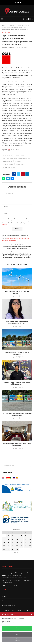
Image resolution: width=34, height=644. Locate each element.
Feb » (19, 553)
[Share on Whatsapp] (4, 178)
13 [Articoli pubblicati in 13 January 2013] (30, 539)
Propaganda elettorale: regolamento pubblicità (17, 610)
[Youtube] (18, 2)
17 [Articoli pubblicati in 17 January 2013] (17, 542)
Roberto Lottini (11, 47)
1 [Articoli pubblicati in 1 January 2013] (8, 536)
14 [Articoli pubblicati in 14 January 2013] (4, 542)
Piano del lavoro (20, 164)
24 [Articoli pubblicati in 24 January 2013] (17, 546)
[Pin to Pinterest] (23, 174)
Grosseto (12, 25)
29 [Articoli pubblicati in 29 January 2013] (8, 549)
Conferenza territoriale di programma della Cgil (16, 158)
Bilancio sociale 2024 (8, 606)
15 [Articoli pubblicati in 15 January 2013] (8, 542)
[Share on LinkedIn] (27, 174)
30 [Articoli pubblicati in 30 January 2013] (13, 549)
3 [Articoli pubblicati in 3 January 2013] (17, 536)
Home (3, 25)
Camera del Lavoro (8, 155)
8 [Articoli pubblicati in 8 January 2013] (8, 539)
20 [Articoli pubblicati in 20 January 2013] (30, 542)
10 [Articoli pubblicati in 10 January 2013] (17, 539)
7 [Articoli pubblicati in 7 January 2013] (4, 539)
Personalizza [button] (17, 640)
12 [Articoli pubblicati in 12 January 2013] (26, 539)
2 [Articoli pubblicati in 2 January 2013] (13, 536)
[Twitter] (15, 2)
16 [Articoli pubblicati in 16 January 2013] (13, 542)
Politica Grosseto (22, 25)
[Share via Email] (12, 178)
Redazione (5, 601)
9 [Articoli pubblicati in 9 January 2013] (13, 539)
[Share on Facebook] (14, 174)
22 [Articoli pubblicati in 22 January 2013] (8, 546)
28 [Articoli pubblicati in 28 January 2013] (4, 549)
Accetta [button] (17, 628)
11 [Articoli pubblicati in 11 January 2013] (21, 539)
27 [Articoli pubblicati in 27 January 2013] (30, 546)
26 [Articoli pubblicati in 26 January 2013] (26, 546)
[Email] (21, 2)
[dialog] (17, 628)
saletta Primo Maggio (9, 167)
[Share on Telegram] (8, 178)
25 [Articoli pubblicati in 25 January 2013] (21, 546)
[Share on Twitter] (19, 174)
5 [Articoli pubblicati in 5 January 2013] (26, 536)
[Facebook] (13, 2)
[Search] (24, 19)
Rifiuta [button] (17, 634)
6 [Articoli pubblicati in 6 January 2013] (30, 536)
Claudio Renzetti (21, 155)
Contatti (4, 596)
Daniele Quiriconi (8, 161)
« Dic (15, 553)
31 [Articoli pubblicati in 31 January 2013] (17, 549)
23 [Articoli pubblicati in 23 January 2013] (13, 546)
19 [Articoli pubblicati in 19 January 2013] (26, 542)
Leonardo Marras (8, 164)
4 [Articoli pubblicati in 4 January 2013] (21, 536)
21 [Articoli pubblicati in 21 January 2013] (4, 546)
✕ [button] (32, 615)
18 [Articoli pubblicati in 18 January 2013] (21, 542)
